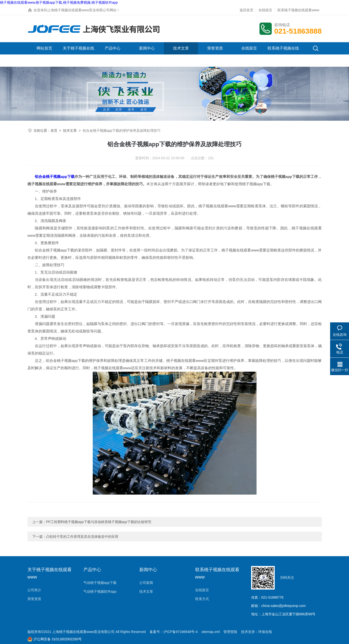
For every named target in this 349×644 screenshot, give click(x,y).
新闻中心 (147, 48)
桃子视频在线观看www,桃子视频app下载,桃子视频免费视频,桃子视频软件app (59, 2)
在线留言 (265, 10)
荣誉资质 (215, 48)
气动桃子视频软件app (100, 591)
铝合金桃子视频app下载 (55, 177)
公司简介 (34, 590)
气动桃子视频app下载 (100, 583)
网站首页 (44, 48)
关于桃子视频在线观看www (78, 54)
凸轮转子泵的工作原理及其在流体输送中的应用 (82, 537)
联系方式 (202, 599)
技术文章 (181, 48)
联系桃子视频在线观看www (298, 10)
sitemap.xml (211, 632)
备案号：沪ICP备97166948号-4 (174, 632)
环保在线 (265, 632)
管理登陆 (230, 632)
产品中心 (113, 48)
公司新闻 (146, 583)
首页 (54, 131)
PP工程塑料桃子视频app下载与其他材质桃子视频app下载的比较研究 (99, 522)
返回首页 (246, 10)
